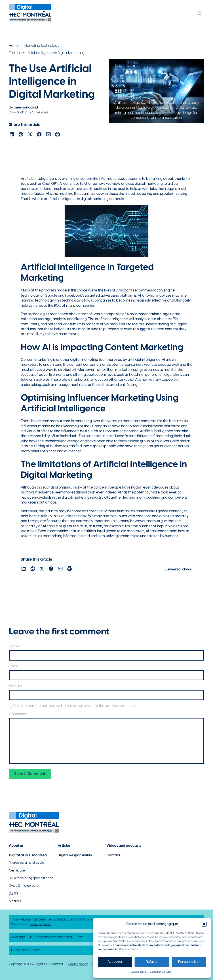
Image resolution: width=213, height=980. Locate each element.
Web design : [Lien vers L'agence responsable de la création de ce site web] (31, 925)
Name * (15, 646)
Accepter (115, 962)
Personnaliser (189, 962)
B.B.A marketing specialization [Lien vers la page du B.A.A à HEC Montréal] (31, 878)
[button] (204, 924)
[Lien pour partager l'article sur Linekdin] (12, 135)
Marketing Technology (42, 46)
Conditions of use (160, 972)
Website (15, 686)
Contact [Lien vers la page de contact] (113, 855)
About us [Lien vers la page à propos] (16, 846)
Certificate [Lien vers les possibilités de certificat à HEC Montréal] (17, 871)
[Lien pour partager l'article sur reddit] (21, 135)
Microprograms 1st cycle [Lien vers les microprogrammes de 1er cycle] (26, 863)
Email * (14, 666)
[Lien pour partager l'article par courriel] (48, 135)
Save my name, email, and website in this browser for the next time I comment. (75, 706)
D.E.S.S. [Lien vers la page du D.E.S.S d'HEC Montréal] (14, 894)
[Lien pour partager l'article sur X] (30, 135)
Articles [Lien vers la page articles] (64, 846)
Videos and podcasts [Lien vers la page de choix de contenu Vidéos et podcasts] (124, 846)
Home (14, 46)
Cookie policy (139, 972)
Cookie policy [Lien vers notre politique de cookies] (78, 964)
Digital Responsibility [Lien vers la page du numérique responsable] (75, 855)
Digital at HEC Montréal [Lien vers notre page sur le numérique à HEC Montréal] (28, 855)
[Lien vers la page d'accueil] (30, 13)
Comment (18, 714)
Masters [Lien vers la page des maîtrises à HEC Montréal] (15, 901)
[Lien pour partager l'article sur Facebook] (39, 135)
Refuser (152, 962)
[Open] (200, 13)
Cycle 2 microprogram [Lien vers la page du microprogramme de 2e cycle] (25, 886)
